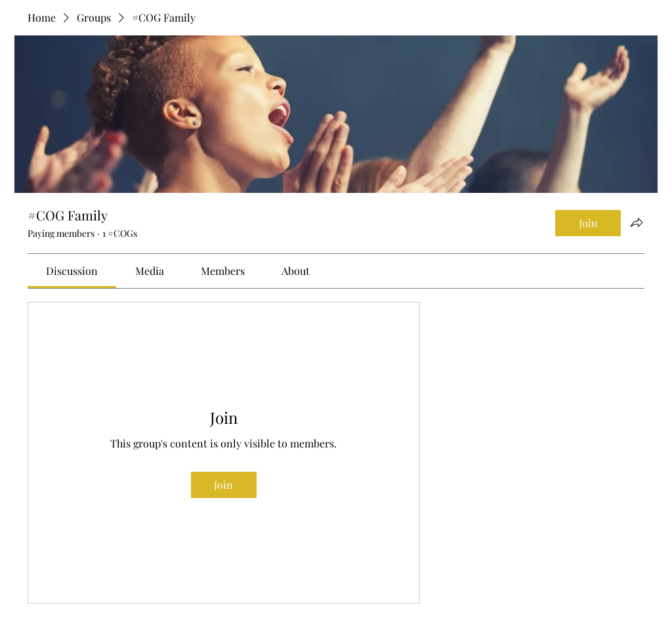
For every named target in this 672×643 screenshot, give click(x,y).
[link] (72, 271)
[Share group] (637, 222)
